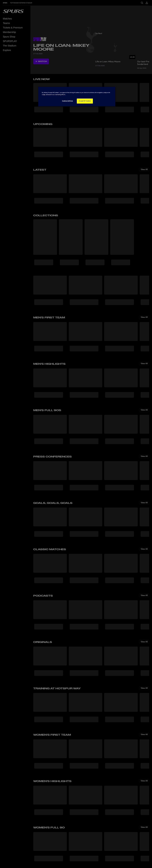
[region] (77, 97)
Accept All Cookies (85, 101)
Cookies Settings (68, 101)
